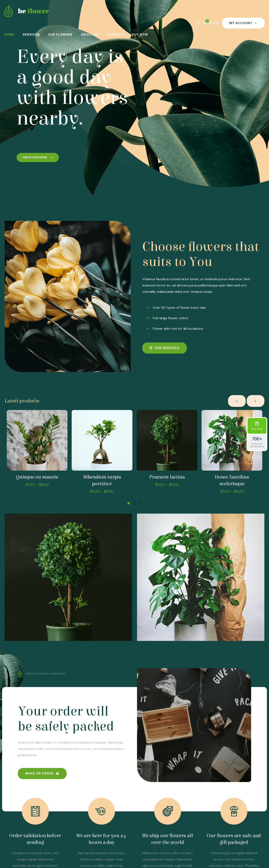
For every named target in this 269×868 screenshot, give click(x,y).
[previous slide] (237, 401)
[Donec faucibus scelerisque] (232, 440)
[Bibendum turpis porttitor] (102, 440)
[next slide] (256, 401)
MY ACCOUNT (243, 23)
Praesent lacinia (167, 477)
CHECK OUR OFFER (38, 157)
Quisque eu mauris (37, 477)
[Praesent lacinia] (167, 440)
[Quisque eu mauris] (37, 440)
